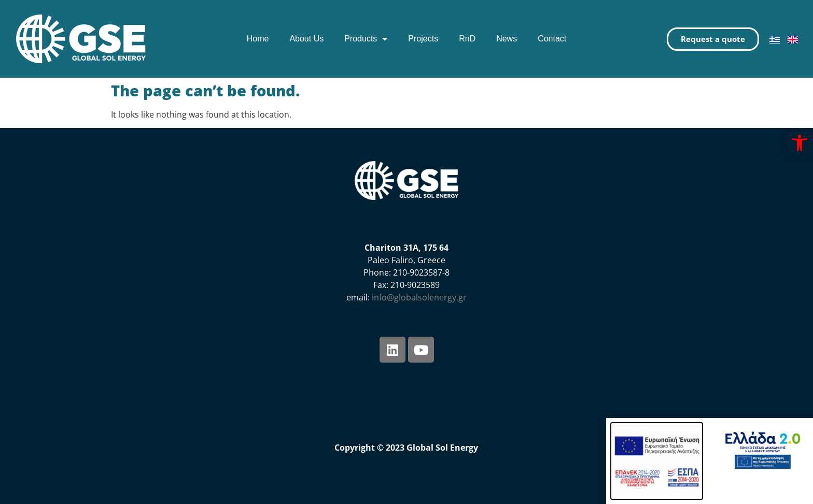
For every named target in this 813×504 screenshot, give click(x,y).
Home (258, 39)
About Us (306, 39)
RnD (467, 39)
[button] (800, 143)
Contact (552, 39)
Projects (423, 39)
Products (366, 39)
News (507, 39)
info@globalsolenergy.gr (419, 297)
